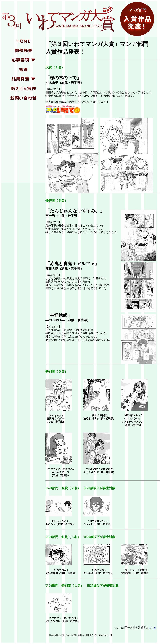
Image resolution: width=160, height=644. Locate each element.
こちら (153, 628)
